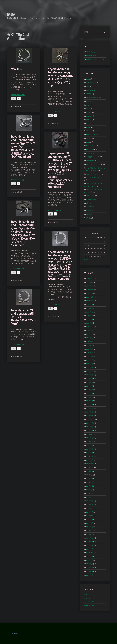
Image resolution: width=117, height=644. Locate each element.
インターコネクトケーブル (95, 178)
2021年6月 (90, 312)
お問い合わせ (91, 52)
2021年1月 (90, 323)
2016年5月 (90, 527)
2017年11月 (90, 460)
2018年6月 (90, 434)
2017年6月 (90, 479)
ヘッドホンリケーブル (94, 164)
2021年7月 (90, 308)
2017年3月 (90, 490)
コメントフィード (90, 602)
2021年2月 (90, 319)
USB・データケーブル (93, 174)
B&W (88, 87)
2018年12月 (90, 412)
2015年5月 (90, 571)
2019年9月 (90, 379)
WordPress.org (89, 605)
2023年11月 (90, 290)
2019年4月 (90, 397)
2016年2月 (90, 538)
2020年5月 (90, 353)
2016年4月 (90, 531)
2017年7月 (90, 475)
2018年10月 (90, 419)
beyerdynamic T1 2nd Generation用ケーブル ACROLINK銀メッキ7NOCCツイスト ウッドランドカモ (60, 77)
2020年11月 (90, 330)
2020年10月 (90, 334)
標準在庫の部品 (91, 56)
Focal (88, 109)
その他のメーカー (92, 157)
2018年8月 (90, 427)
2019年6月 (90, 390)
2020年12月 (90, 327)
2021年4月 (90, 316)
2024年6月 (90, 286)
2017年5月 (90, 482)
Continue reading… (18, 95)
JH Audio (89, 120)
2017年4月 (90, 486)
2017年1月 (90, 497)
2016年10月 (90, 508)
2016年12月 (90, 501)
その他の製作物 (91, 199)
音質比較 (89, 207)
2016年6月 (90, 523)
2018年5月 (90, 438)
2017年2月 (90, 493)
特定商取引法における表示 (95, 59)
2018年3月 (90, 445)
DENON (89, 94)
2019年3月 (90, 401)
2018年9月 (90, 423)
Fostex (89, 112)
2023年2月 (90, 293)
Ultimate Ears (91, 146)
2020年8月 (90, 342)
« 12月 (86, 259)
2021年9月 (90, 305)
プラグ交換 (90, 196)
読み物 (89, 210)
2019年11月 (90, 371)
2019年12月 (90, 368)
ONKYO (89, 127)
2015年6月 (90, 568)
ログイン (87, 595)
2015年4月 (90, 575)
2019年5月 (90, 393)
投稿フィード (89, 598)
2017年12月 (90, 456)
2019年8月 (90, 382)
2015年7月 (90, 564)
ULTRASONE (90, 149)
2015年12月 (90, 545)
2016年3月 (90, 534)
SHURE (89, 138)
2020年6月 (90, 349)
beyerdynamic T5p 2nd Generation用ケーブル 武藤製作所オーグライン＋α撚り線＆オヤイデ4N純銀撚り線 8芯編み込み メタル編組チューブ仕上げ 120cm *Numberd (60, 265)
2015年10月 (90, 553)
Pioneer (89, 131)
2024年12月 (90, 279)
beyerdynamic (91, 90)
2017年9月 (90, 468)
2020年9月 (90, 338)
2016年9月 (90, 512)
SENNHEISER (91, 135)
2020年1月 (90, 364)
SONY (88, 142)
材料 (88, 203)
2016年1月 (90, 542)
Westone (89, 153)
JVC (87, 124)
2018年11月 (90, 416)
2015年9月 (90, 557)
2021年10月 (90, 301)
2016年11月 (90, 505)
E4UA (11, 15)
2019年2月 (90, 405)
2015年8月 (90, 560)
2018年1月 (90, 453)
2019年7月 (90, 386)
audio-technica (91, 83)
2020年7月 (90, 345)
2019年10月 (90, 375)
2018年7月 (90, 431)
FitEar (88, 105)
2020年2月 (90, 360)
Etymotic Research (92, 98)
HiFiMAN (89, 116)
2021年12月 (90, 297)
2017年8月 (90, 471)
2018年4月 (90, 442)
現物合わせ (90, 161)
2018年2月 (90, 449)
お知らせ (89, 214)
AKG (88, 79)
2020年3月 (90, 356)
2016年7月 (90, 519)
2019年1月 (90, 408)
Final (88, 101)
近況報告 (17, 69)
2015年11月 (90, 549)
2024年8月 (90, 282)
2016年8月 (90, 516)
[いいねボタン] (14, 99)
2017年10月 (90, 464)
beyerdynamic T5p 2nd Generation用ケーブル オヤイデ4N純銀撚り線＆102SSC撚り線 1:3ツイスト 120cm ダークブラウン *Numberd (23, 234)
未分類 (89, 218)
